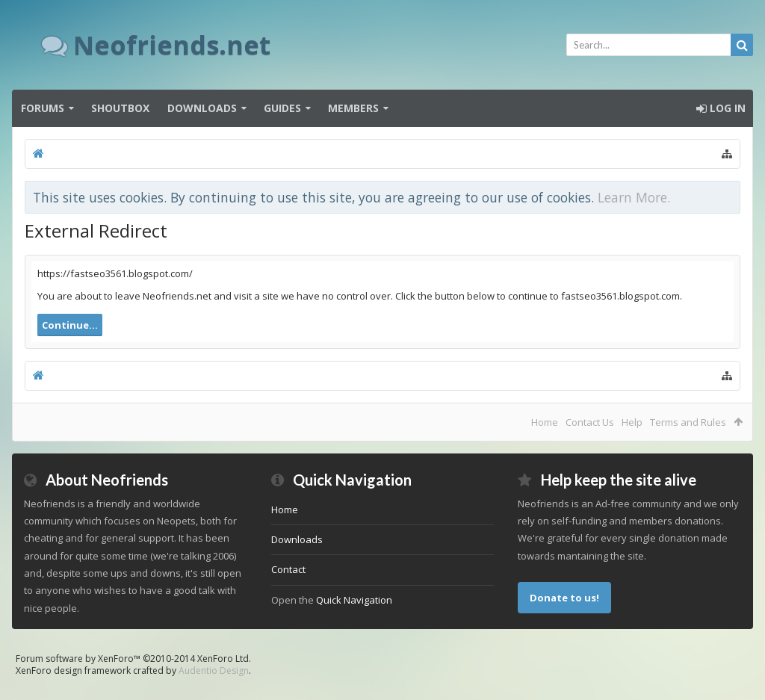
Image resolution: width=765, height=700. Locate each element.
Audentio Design (214, 670)
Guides (282, 108)
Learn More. (634, 197)
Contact (288, 569)
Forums (43, 108)
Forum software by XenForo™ (133, 659)
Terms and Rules (688, 422)
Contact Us (590, 422)
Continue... (70, 325)
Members (353, 108)
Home (545, 422)
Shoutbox (120, 108)
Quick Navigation (354, 600)
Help (632, 422)
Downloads (202, 108)
